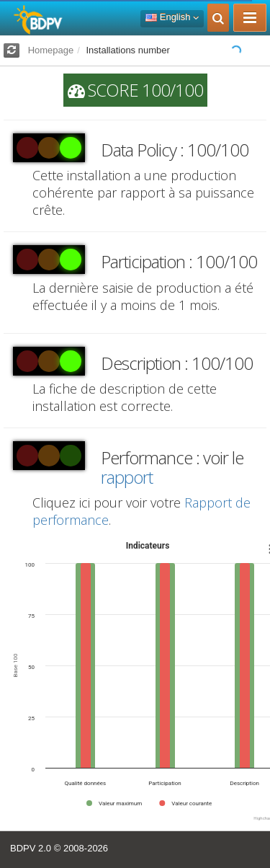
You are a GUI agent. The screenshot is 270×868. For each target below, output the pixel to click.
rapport (127, 477)
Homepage (51, 50)
